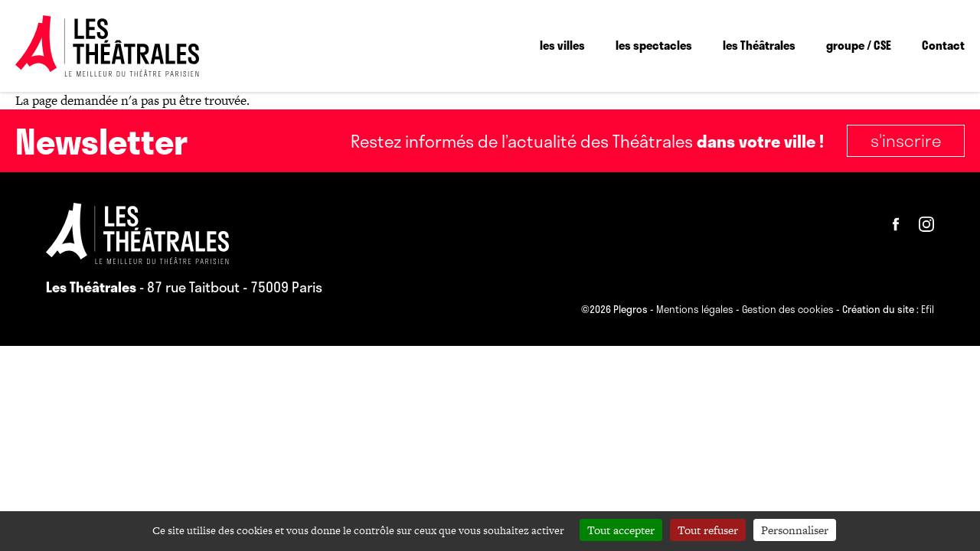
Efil (928, 310)
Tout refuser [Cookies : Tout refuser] (708, 530)
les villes (562, 45)
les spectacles (654, 45)
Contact (943, 45)
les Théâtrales (759, 45)
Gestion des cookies (788, 310)
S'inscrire (906, 140)
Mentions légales (695, 310)
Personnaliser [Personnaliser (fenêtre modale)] (795, 530)
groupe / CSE (859, 45)
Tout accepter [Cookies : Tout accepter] (621, 530)
